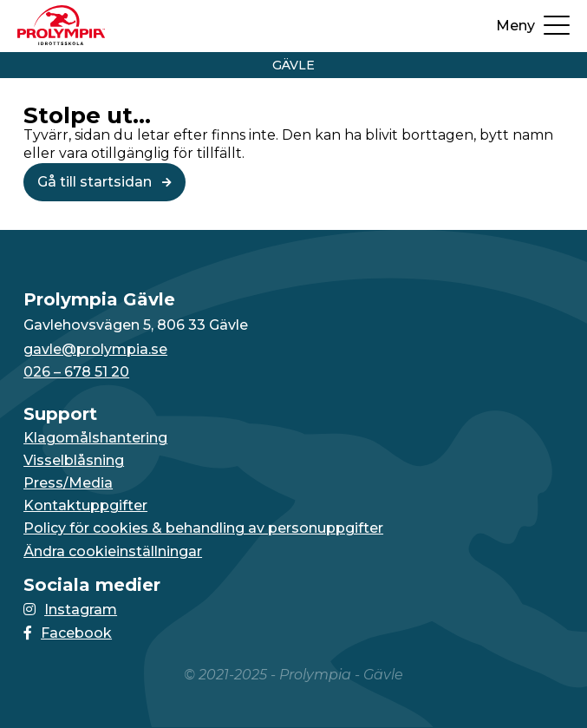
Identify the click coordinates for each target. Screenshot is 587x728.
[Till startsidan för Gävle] (61, 40)
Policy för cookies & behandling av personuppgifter (203, 528)
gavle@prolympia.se (95, 350)
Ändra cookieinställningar (113, 552)
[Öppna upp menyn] (533, 26)
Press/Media (68, 483)
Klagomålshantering (95, 438)
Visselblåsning (74, 461)
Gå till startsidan (104, 182)
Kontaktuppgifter (85, 506)
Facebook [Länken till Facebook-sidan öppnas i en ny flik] (68, 633)
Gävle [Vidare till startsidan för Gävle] (293, 65)
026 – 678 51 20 (76, 372)
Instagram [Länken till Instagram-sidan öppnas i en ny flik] (70, 610)
